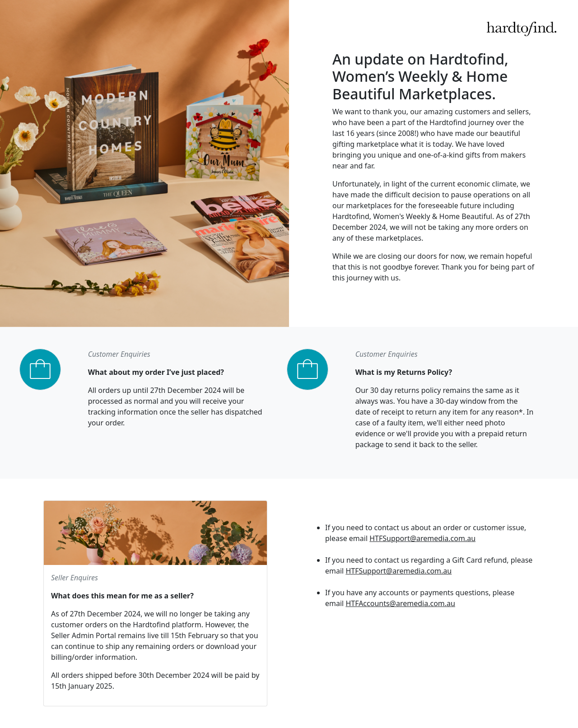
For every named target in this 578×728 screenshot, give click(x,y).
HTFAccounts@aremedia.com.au (400, 603)
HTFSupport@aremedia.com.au (422, 538)
